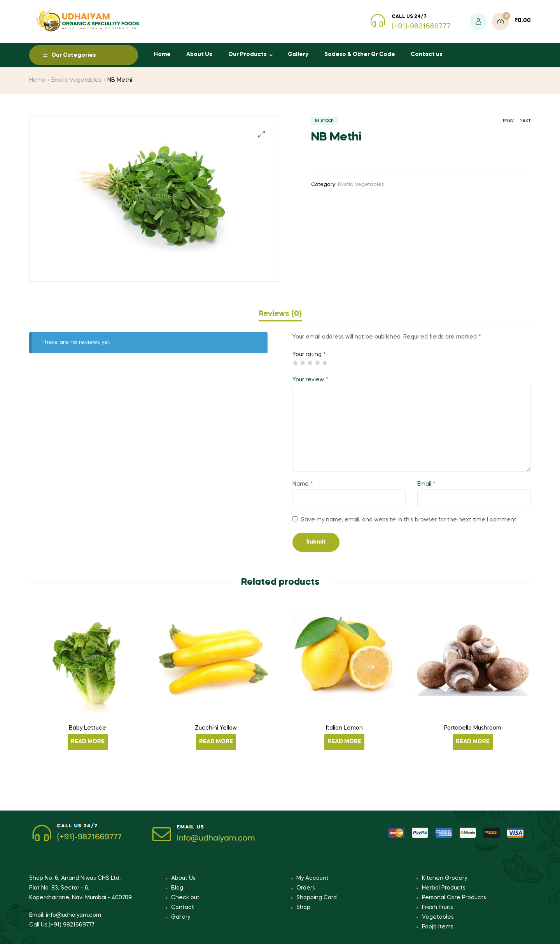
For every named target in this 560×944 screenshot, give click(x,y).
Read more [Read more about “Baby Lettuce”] (88, 742)
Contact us (427, 54)
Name (303, 484)
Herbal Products (444, 888)
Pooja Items (438, 927)
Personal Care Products (454, 898)
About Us (199, 54)
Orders (306, 888)
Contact (183, 907)
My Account (312, 878)
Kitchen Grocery (444, 878)
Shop (303, 907)
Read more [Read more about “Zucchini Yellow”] (216, 742)
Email (426, 484)
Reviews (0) (280, 314)
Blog (177, 888)
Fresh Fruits (437, 907)
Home (162, 54)
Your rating (309, 354)
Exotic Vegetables (76, 80)
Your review (310, 380)
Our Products (248, 54)
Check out (185, 898)
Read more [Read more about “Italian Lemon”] (344, 742)
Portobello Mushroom (473, 728)
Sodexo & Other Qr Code (360, 54)
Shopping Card (317, 898)
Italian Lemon (344, 728)
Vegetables (438, 917)
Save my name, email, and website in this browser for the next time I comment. (409, 520)
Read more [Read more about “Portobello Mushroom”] (473, 742)
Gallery (298, 54)
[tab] (280, 314)
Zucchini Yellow (216, 728)
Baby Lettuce (87, 728)
